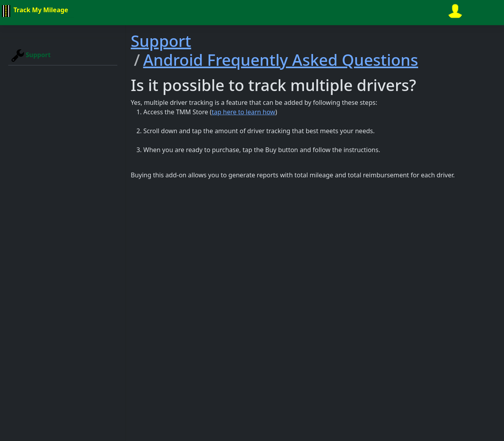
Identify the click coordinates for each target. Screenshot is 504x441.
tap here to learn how (244, 112)
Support (31, 56)
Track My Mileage (34, 11)
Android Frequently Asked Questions (280, 60)
